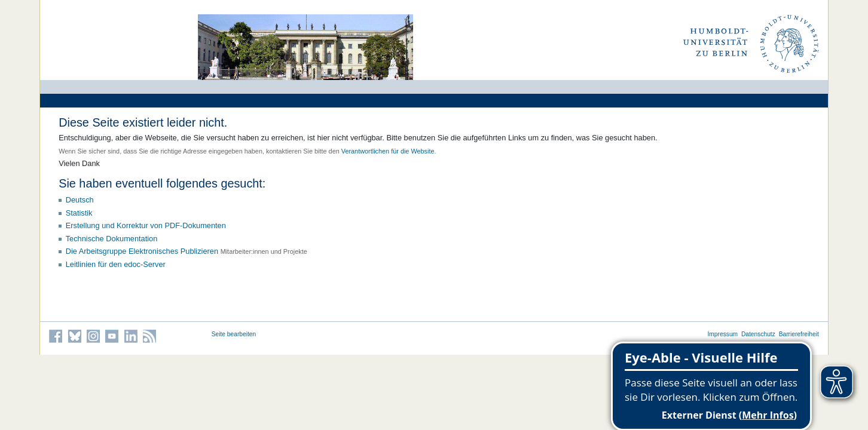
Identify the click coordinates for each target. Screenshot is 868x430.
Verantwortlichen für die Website (388, 151)
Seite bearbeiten (234, 334)
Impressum (722, 334)
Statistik (79, 213)
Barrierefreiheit (799, 334)
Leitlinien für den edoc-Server (116, 264)
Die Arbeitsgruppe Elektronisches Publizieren (142, 251)
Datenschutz (758, 334)
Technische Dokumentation (112, 239)
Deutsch (80, 200)
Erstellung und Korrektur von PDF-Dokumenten (146, 225)
